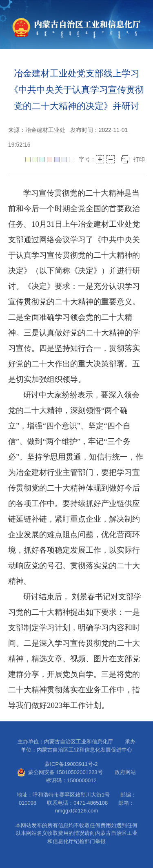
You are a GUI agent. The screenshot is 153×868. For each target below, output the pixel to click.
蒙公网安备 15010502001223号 (60, 772)
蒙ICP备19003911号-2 (76, 764)
